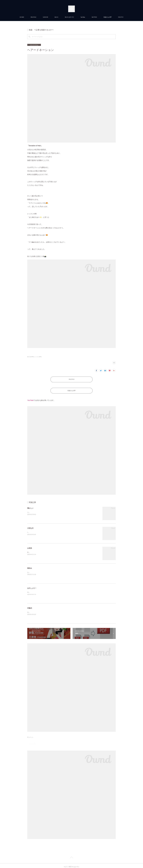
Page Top (71, 856)
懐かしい (30, 506)
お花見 (30, 546)
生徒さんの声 (108, 17)
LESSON (45, 17)
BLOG (56, 17)
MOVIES (94, 17)
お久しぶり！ (32, 586)
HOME (22, 17)
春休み (30, 566)
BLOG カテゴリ (69, 17)
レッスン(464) (38, 357)
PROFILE (33, 17)
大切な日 (30, 526)
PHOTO (121, 17)
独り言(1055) (31, 357)
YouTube (83, 17)
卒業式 (30, 606)
